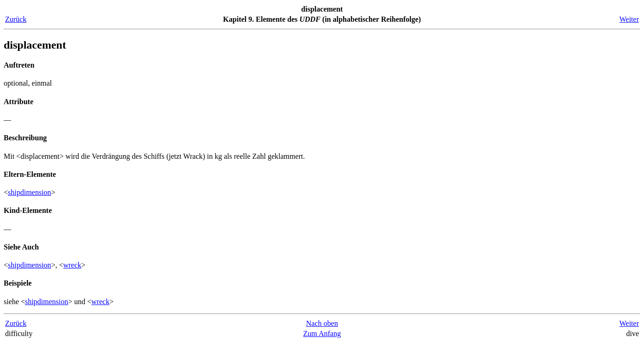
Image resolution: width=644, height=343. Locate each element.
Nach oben (322, 323)
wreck (72, 265)
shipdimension (29, 192)
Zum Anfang (322, 334)
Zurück (16, 19)
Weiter (629, 19)
